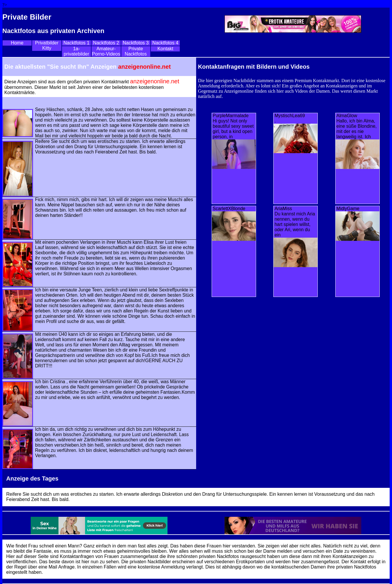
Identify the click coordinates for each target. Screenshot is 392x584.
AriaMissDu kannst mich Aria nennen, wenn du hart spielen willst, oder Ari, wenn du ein (295, 222)
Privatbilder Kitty (47, 45)
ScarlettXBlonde (229, 209)
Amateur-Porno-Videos (106, 51)
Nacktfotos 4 (165, 43)
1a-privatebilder (76, 51)
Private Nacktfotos (136, 51)
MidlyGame (348, 209)
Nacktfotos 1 (76, 43)
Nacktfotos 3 (136, 43)
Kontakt (165, 49)
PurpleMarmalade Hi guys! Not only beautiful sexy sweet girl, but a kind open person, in (233, 126)
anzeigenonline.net (144, 67)
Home (17, 43)
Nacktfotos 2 (106, 43)
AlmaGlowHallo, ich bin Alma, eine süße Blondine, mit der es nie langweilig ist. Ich (357, 126)
